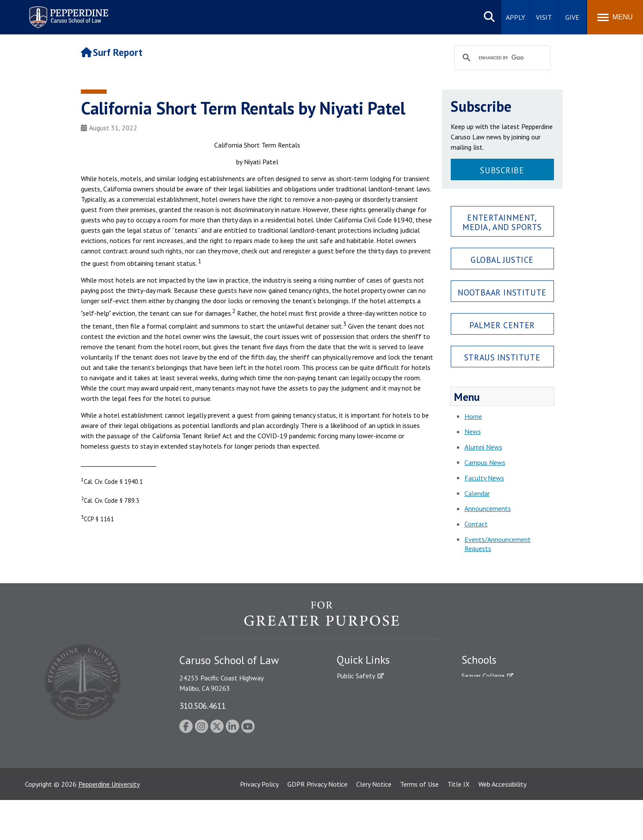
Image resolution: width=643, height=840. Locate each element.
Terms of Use (419, 824)
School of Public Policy (495, 745)
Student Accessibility (366, 691)
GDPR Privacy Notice (317, 824)
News (473, 431)
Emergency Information (371, 706)
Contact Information (367, 736)
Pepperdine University (109, 824)
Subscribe (502, 170)
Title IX (458, 824)
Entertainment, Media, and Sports (502, 222)
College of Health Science (499, 760)
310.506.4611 (203, 706)
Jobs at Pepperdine (364, 721)
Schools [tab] (479, 660)
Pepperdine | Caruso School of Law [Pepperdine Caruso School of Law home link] (67, 12)
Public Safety (356, 676)
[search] (501, 58)
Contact (476, 524)
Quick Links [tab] (363, 660)
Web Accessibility (502, 824)
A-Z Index (351, 775)
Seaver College (483, 676)
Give (572, 17)
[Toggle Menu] (615, 17)
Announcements (488, 508)
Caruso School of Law (494, 691)
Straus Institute (502, 357)
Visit (544, 17)
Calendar (477, 493)
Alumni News (483, 447)
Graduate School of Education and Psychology (528, 721)
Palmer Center (502, 325)
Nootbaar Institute (502, 292)
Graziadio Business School (499, 706)
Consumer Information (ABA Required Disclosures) (377, 755)
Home (473, 416)
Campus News (485, 462)
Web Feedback (357, 790)
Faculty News (484, 478)
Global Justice (502, 260)
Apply (515, 17)
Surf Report (112, 52)
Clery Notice (374, 824)
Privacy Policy (259, 824)
